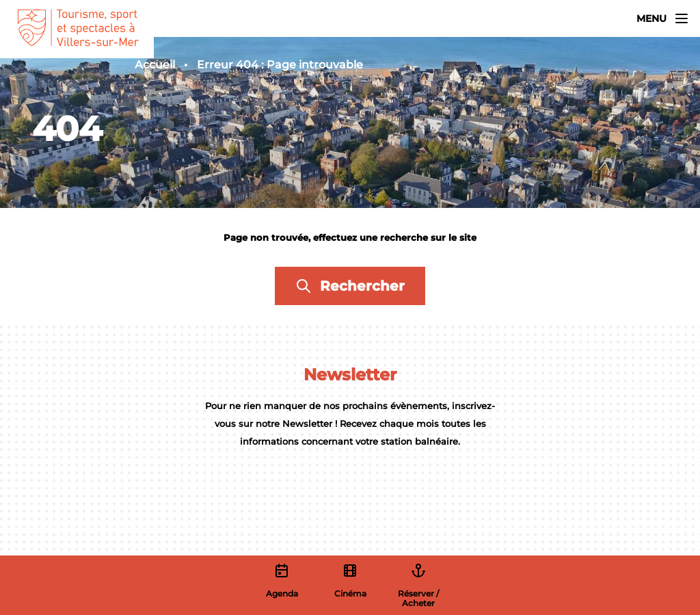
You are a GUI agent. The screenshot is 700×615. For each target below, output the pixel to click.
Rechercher (350, 286)
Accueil (155, 65)
